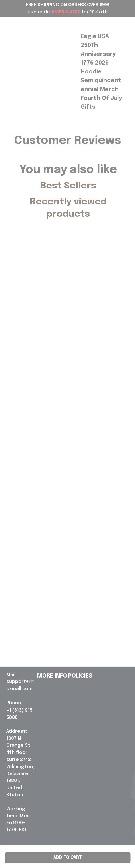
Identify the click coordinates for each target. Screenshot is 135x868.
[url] (21, 682)
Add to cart (68, 858)
